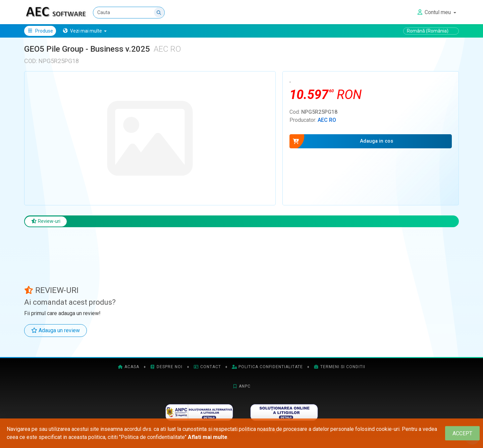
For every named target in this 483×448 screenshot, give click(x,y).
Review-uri (47, 222)
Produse (40, 31)
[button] (85, 31)
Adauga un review (56, 331)
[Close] (462, 433)
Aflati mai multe (208, 437)
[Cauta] (129, 13)
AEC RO (327, 120)
